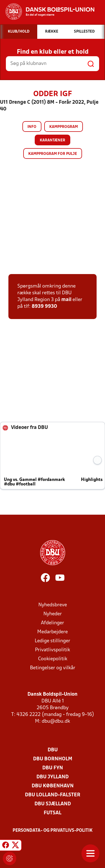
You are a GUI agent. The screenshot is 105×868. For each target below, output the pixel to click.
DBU (53, 750)
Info (32, 127)
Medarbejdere (53, 632)
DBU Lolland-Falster (53, 795)
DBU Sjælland (53, 804)
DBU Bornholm (53, 759)
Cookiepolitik (53, 659)
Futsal (53, 813)
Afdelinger (53, 623)
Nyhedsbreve (53, 605)
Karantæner (53, 140)
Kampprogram (64, 127)
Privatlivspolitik (53, 650)
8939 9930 (44, 307)
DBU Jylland (53, 777)
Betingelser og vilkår (53, 668)
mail (66, 300)
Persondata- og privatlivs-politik (53, 831)
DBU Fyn (53, 768)
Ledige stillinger (53, 641)
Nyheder (53, 614)
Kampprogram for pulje (53, 154)
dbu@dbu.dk (56, 721)
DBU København (53, 786)
